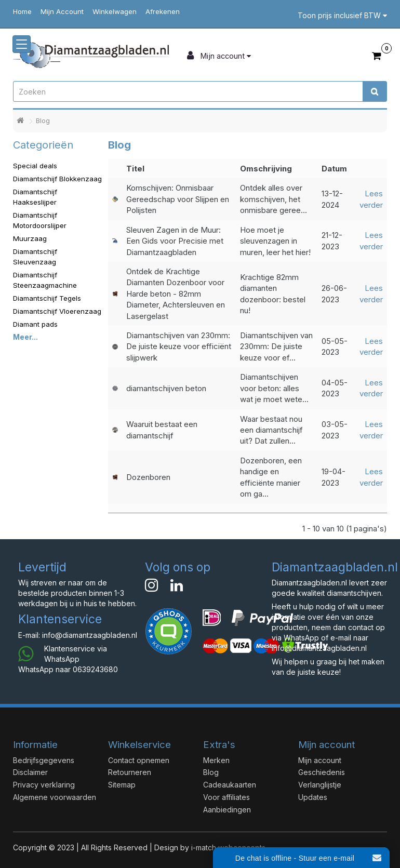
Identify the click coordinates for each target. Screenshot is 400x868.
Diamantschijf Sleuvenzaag (35, 257)
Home (22, 11)
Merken (216, 760)
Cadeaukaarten (230, 785)
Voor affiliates (226, 797)
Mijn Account (62, 11)
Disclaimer (30, 772)
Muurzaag (30, 238)
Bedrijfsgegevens (44, 760)
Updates (313, 797)
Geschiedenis (322, 772)
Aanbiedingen (227, 810)
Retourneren (130, 772)
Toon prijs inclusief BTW (342, 15)
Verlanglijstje (320, 785)
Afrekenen (163, 11)
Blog (43, 121)
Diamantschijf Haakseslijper (35, 197)
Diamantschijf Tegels (47, 298)
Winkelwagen (115, 11)
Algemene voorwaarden (55, 797)
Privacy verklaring (44, 785)
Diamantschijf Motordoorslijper (40, 220)
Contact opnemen (139, 760)
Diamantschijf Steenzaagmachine (45, 280)
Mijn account (320, 760)
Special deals (35, 166)
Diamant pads (35, 324)
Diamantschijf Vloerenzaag (57, 311)
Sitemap (122, 785)
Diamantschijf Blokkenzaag (57, 179)
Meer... (25, 337)
